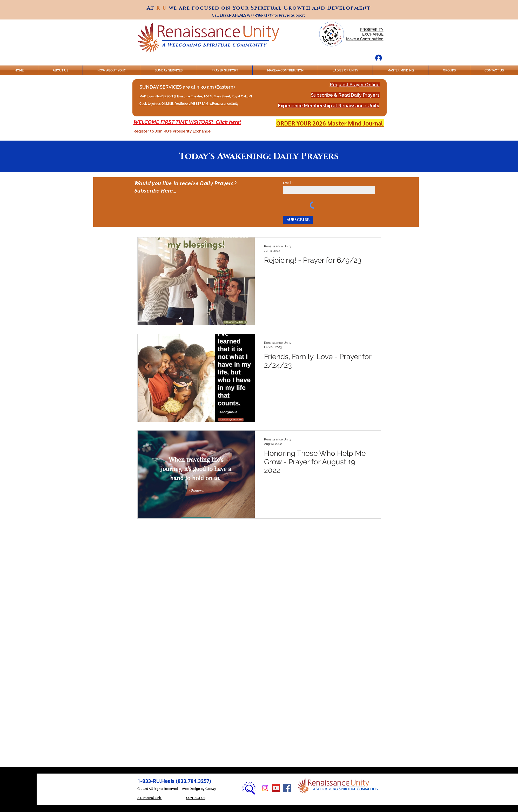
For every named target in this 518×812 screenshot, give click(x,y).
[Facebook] (287, 788)
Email (287, 183)
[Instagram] (265, 788)
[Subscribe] (298, 220)
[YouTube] (276, 788)
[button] (172, 131)
